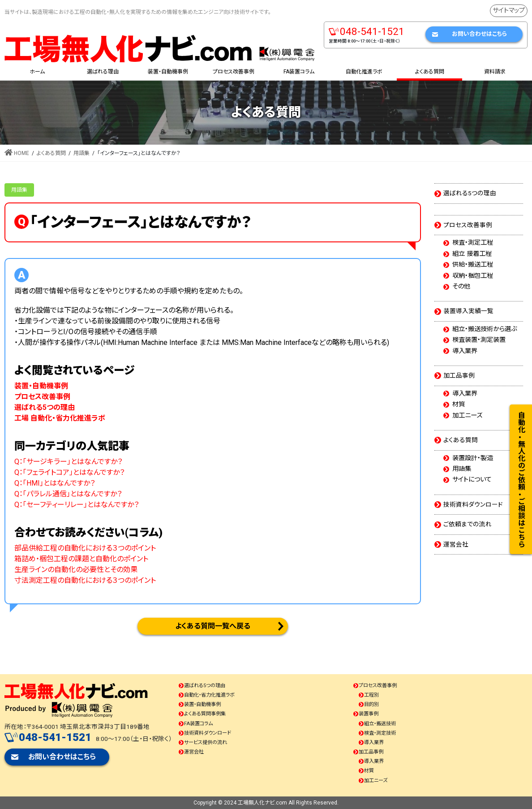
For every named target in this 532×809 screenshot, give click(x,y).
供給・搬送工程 (473, 265)
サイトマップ (509, 11)
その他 (461, 287)
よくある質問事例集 (205, 714)
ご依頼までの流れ (468, 524)
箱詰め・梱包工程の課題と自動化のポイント (81, 559)
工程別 (371, 695)
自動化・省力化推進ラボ (209, 695)
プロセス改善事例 (468, 225)
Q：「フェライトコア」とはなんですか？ (69, 472)
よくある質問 (461, 440)
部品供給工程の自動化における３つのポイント (85, 548)
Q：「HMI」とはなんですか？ (55, 483)
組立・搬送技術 (380, 724)
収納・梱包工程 (473, 276)
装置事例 (369, 714)
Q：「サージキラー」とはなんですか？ (68, 462)
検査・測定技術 (380, 733)
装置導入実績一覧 (468, 311)
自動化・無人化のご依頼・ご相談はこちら (521, 479)
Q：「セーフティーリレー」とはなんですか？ (77, 505)
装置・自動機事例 (202, 704)
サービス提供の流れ (206, 742)
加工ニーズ (467, 416)
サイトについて (472, 480)
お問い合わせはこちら (479, 34)
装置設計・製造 (473, 458)
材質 (459, 404)
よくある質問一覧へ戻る (213, 626)
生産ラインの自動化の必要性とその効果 (76, 570)
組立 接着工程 (472, 254)
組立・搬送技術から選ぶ (485, 329)
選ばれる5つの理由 (470, 193)
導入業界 (465, 351)
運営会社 (456, 544)
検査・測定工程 (473, 243)
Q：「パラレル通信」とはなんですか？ (68, 494)
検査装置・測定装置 (479, 340)
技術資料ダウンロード (473, 504)
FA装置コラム (198, 724)
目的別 (371, 704)
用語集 (19, 190)
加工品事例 (459, 375)
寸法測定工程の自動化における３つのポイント (85, 580)
